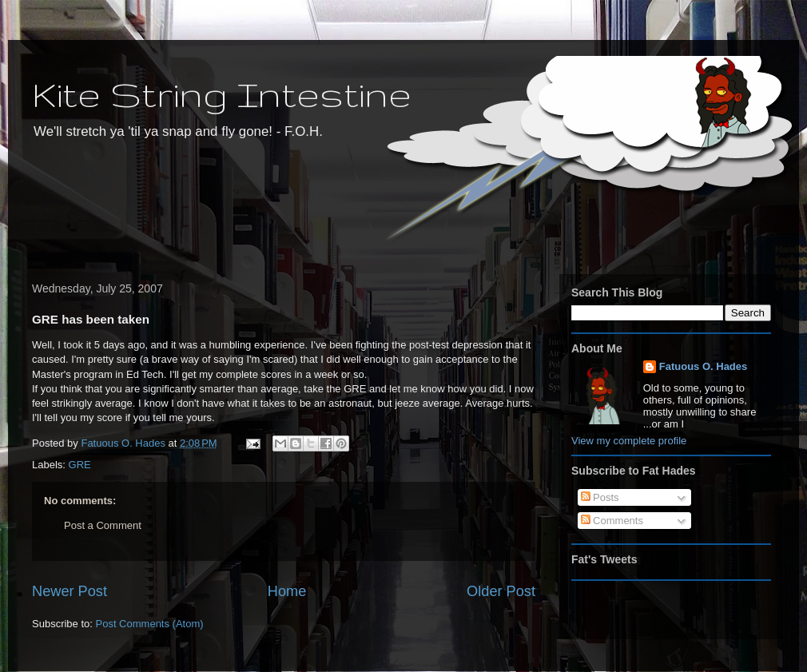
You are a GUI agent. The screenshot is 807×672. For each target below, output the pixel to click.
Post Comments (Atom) (150, 624)
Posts (600, 497)
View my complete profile (629, 441)
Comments (612, 521)
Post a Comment (103, 525)
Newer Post (70, 591)
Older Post (501, 591)
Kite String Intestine (222, 94)
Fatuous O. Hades (704, 366)
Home (287, 591)
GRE (80, 465)
